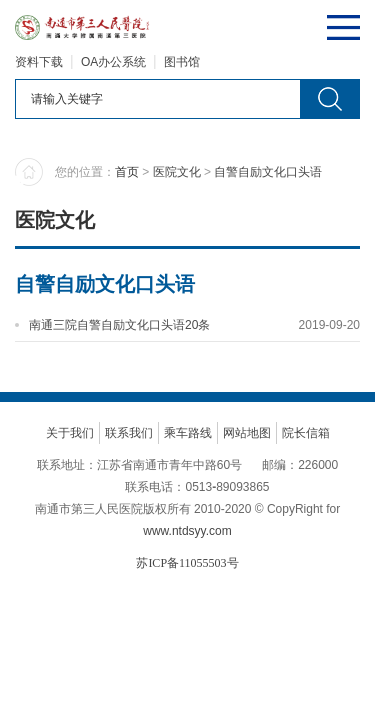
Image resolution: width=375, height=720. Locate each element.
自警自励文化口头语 (268, 172)
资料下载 (39, 62)
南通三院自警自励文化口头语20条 (119, 325)
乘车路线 (188, 433)
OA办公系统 (113, 62)
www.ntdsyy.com (187, 531)
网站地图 (247, 433)
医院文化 (177, 172)
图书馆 (182, 62)
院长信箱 (306, 433)
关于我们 (70, 433)
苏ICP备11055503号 (187, 563)
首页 (127, 172)
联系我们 (129, 433)
